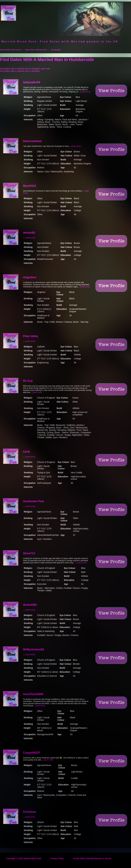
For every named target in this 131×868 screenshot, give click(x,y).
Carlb (27, 452)
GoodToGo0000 (33, 694)
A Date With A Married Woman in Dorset (92, 858)
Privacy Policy (57, 858)
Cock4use (30, 812)
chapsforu (30, 277)
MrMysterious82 (34, 649)
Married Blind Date (32, 858)
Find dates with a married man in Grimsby (20, 71)
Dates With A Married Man (36, 50)
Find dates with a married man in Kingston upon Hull (25, 69)
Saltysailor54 (32, 82)
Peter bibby (31, 336)
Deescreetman (32, 141)
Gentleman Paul (33, 501)
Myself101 (30, 186)
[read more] (85, 92)
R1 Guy (28, 381)
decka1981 (30, 605)
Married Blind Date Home (10, 50)
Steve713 (29, 553)
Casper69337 (32, 753)
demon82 (29, 233)
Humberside (56, 50)
